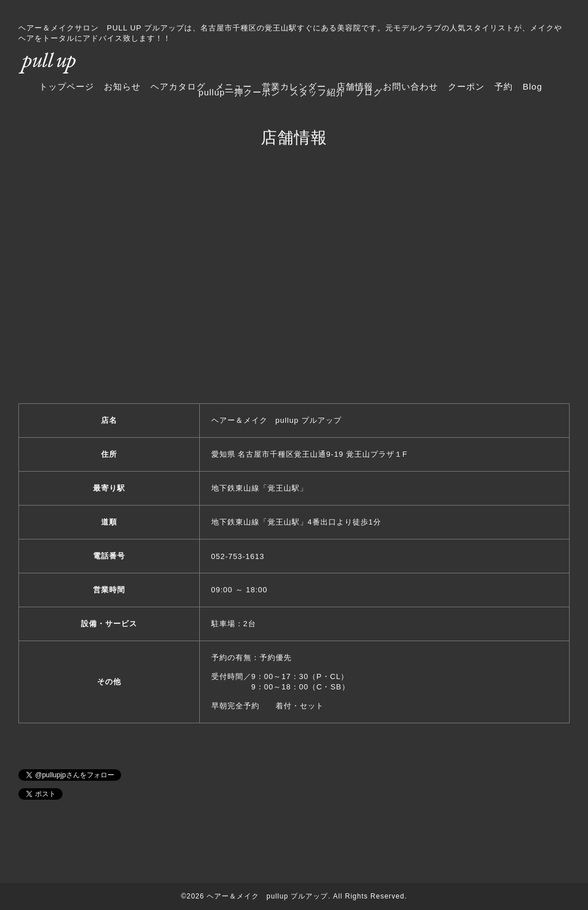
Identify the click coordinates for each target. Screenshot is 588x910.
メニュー (234, 86)
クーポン (466, 86)
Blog (532, 86)
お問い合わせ (411, 86)
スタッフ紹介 (318, 92)
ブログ (369, 92)
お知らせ (122, 86)
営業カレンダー (294, 86)
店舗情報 (355, 86)
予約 (504, 86)
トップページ (67, 86)
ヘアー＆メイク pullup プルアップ (267, 896)
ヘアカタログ (178, 86)
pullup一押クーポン (239, 92)
